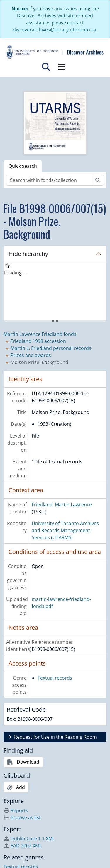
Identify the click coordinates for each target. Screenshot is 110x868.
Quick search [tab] (23, 166)
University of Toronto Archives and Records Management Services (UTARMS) (65, 530)
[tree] (55, 291)
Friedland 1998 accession (38, 341)
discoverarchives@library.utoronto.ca (55, 30)
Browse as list (22, 817)
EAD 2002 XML (23, 846)
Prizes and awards (31, 355)
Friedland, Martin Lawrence (62, 505)
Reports (16, 810)
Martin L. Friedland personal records (51, 348)
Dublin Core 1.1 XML (29, 839)
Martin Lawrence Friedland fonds (40, 334)
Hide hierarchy (28, 254)
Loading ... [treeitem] (15, 273)
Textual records (55, 678)
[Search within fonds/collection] (49, 180)
